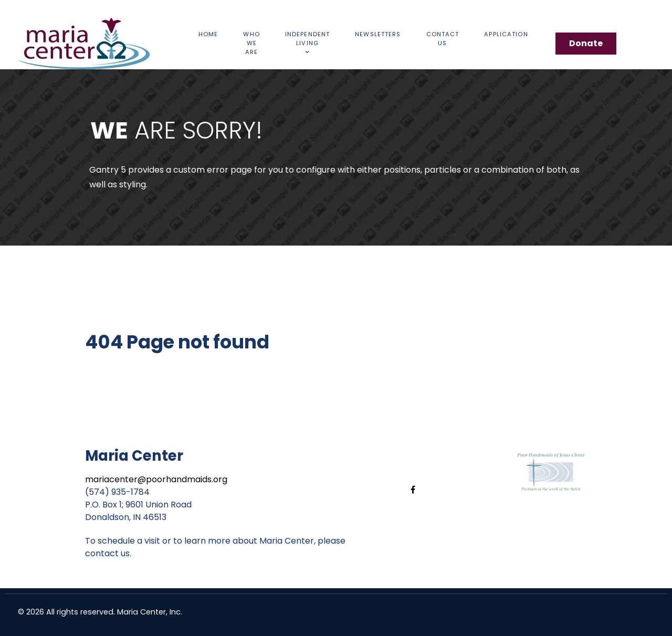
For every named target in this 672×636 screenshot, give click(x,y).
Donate (586, 43)
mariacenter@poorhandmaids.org (156, 479)
